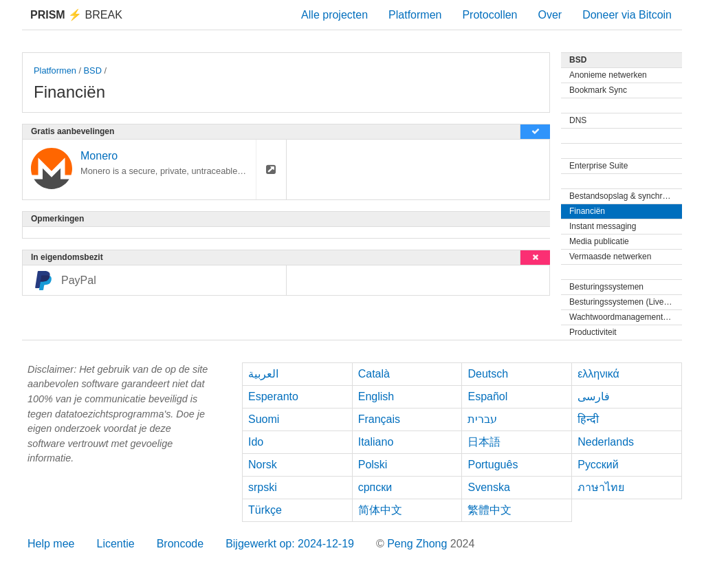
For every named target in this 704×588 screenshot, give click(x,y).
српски (375, 487)
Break (76, 15)
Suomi (264, 419)
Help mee (51, 544)
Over (550, 15)
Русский (598, 465)
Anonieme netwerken (608, 75)
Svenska (488, 487)
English (376, 396)
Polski (373, 465)
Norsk (263, 465)
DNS (578, 120)
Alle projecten (334, 15)
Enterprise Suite (598, 166)
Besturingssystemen (606, 287)
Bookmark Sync (598, 90)
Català (374, 374)
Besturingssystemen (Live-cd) (624, 302)
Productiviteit (593, 332)
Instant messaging (603, 226)
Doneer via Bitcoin (627, 15)
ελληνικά (598, 374)
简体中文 (380, 510)
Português (493, 465)
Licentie (115, 544)
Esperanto (273, 396)
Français (379, 419)
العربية (263, 374)
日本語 (484, 442)
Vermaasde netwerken (610, 257)
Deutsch (488, 374)
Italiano (376, 442)
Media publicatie (599, 241)
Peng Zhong (419, 544)
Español (487, 396)
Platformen (415, 15)
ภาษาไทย (601, 487)
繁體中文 (489, 510)
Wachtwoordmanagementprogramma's (626, 317)
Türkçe (265, 510)
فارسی (594, 396)
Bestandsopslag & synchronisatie (626, 196)
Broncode (180, 544)
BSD (93, 70)
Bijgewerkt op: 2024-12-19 (290, 544)
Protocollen (489, 15)
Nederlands (606, 442)
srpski (263, 487)
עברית (482, 419)
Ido (256, 442)
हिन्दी (588, 419)
